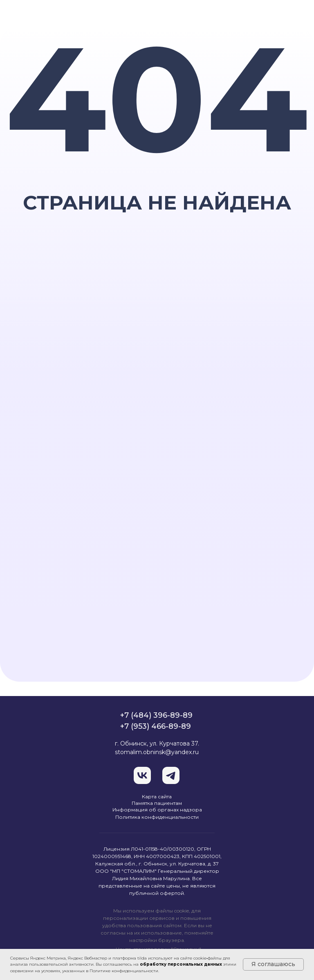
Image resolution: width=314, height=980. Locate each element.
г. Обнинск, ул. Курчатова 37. (157, 743)
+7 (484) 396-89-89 (156, 715)
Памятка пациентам (157, 803)
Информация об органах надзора (157, 810)
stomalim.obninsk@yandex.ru (157, 752)
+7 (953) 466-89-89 (156, 726)
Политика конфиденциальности (157, 817)
